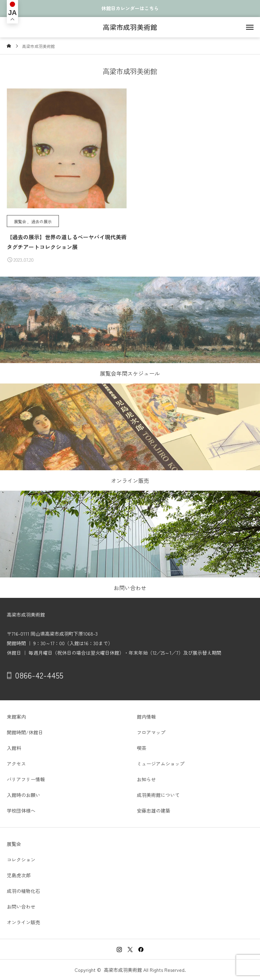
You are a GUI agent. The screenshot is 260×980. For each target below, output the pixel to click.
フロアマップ (151, 732)
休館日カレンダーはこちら (130, 8)
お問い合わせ (21, 906)
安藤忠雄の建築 (153, 811)
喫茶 (142, 748)
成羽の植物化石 (23, 891)
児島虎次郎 (19, 875)
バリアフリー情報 (26, 779)
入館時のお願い (23, 795)
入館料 (14, 748)
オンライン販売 (23, 922)
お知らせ (146, 779)
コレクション (21, 860)
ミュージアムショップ (161, 764)
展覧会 (20, 221)
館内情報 (146, 717)
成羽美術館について (158, 795)
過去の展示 (42, 221)
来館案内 (16, 717)
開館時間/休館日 (25, 732)
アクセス (16, 764)
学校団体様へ (21, 811)
